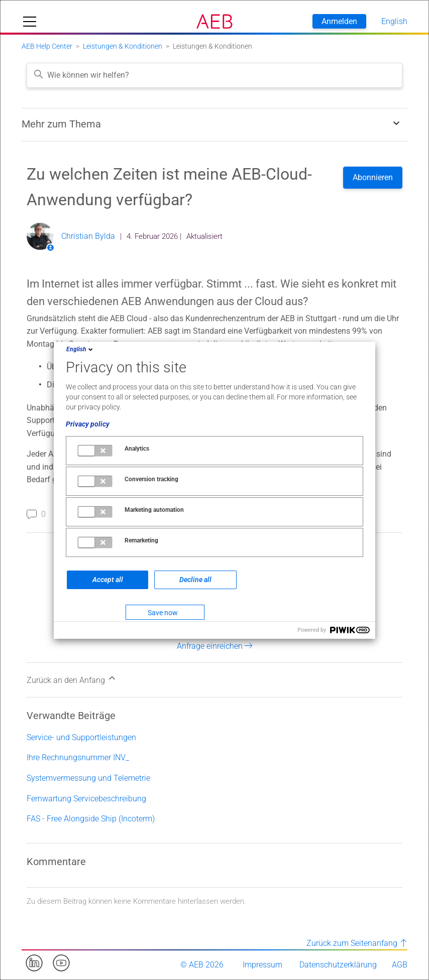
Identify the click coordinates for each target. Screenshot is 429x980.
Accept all (108, 580)
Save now (163, 613)
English (80, 349)
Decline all (195, 580)
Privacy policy (88, 424)
